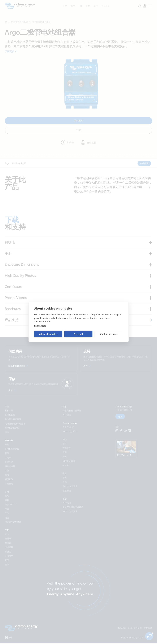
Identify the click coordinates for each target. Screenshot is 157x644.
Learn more (40, 325)
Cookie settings (109, 334)
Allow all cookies (48, 334)
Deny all (78, 334)
